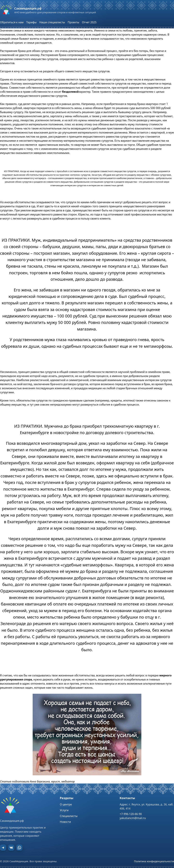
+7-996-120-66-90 (131, 814)
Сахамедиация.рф (28, 8)
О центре (66, 804)
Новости (65, 822)
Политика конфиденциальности (154, 861)
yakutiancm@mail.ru (133, 818)
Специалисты (69, 816)
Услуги (64, 810)
